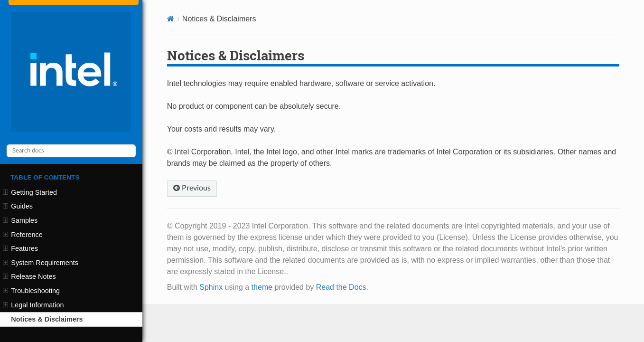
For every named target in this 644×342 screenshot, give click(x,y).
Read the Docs (341, 287)
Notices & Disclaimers (47, 319)
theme (262, 287)
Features (20, 248)
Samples (20, 220)
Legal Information (33, 305)
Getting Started (30, 192)
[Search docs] (71, 151)
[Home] (171, 19)
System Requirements (41, 263)
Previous (192, 188)
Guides (18, 206)
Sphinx (211, 287)
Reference (23, 235)
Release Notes (29, 276)
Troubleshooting (31, 291)
